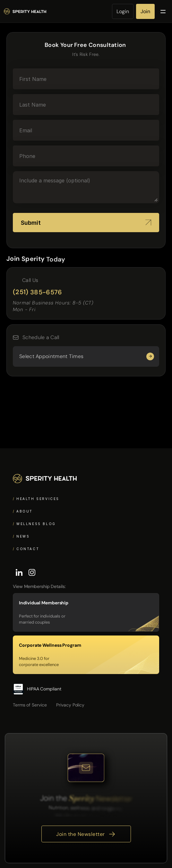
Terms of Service (30, 705)
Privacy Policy (70, 705)
